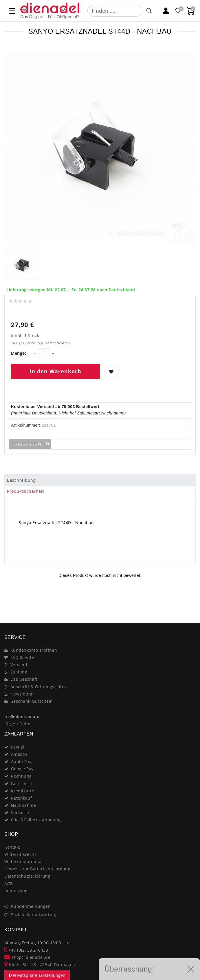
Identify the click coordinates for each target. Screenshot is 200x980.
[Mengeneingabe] (44, 353)
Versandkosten (57, 343)
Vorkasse (20, 813)
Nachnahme (24, 805)
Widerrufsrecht (20, 854)
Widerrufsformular (24, 862)
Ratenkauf (22, 798)
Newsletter (22, 694)
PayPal (18, 747)
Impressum (16, 891)
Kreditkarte (23, 791)
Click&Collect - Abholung (36, 820)
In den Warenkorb (55, 371)
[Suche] (149, 11)
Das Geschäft (24, 679)
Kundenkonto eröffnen (34, 650)
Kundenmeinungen (31, 906)
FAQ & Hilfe (22, 657)
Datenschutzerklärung (27, 876)
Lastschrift (22, 784)
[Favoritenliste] (178, 11)
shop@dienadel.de (27, 957)
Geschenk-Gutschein (32, 701)
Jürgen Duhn (18, 724)
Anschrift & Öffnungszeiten (39, 687)
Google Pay (22, 769)
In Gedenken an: (22, 717)
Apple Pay (21, 761)
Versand (19, 665)
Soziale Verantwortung (34, 915)
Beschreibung (21, 480)
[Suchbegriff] (115, 11)
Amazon (19, 754)
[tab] (100, 480)
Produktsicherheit (25, 491)
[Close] (189, 602)
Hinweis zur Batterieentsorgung (37, 869)
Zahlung (19, 672)
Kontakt (12, 847)
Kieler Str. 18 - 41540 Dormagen (40, 964)
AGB (9, 884)
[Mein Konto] (166, 11)
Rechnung (21, 776)
